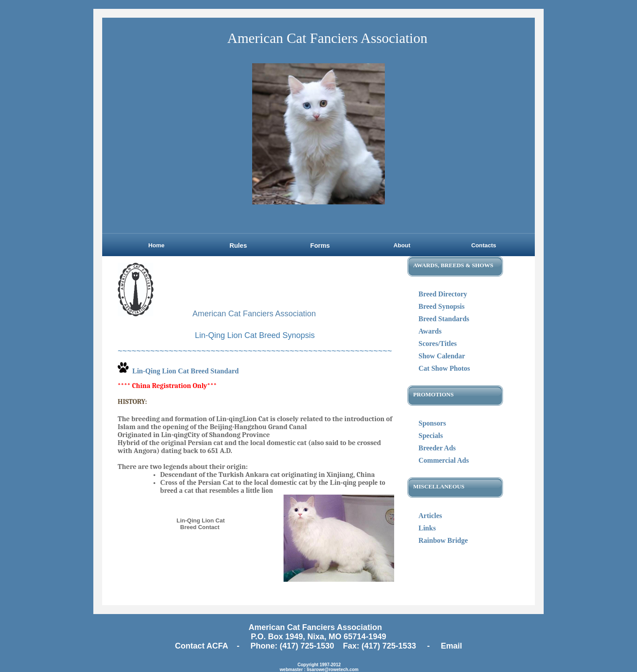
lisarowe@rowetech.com (332, 670)
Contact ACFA (203, 646)
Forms (320, 246)
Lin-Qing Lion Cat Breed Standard (186, 371)
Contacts (484, 245)
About (402, 245)
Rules (238, 246)
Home (156, 245)
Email (451, 646)
